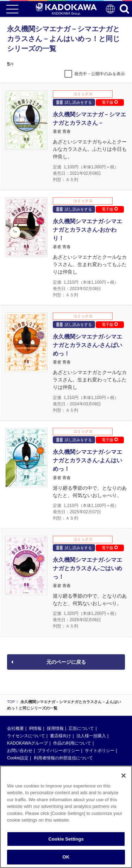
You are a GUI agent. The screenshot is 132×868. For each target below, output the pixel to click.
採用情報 (55, 728)
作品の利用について (72, 743)
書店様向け (61, 736)
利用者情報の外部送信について (63, 758)
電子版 (110, 102)
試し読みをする (74, 102)
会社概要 (15, 728)
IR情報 (35, 728)
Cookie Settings (66, 841)
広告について (81, 728)
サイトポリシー (100, 751)
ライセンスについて (26, 736)
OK (66, 859)
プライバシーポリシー (58, 751)
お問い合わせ (20, 751)
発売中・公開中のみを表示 (100, 74)
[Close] (124, 777)
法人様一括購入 (91, 736)
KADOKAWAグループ (27, 743)
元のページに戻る (66, 662)
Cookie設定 (18, 758)
